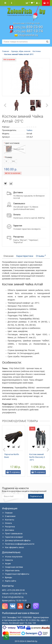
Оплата (7, 523)
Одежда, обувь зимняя (21, 51)
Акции (6, 564)
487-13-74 (28, 31)
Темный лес (15, 149)
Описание (8, 256)
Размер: (9, 157)
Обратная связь (11, 570)
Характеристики (25, 256)
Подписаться (36, 496)
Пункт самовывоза (12, 534)
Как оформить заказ (13, 547)
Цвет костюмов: (12, 143)
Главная (5, 51)
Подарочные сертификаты (16, 574)
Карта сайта (9, 581)
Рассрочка (8, 527)
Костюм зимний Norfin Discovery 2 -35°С (37, 457)
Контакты (8, 520)
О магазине (9, 516)
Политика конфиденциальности (18, 544)
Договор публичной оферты (16, 540)
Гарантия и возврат (13, 537)
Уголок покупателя (12, 557)
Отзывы (41, 256)
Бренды (7, 577)
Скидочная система (12, 567)
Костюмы (37, 51)
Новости (7, 560)
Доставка (8, 530)
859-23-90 (28, 27)
